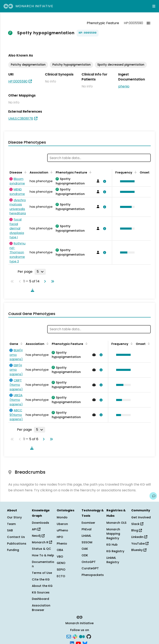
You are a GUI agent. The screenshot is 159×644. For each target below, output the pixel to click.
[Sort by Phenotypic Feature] (90, 172)
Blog (137, 530)
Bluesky (139, 550)
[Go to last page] (52, 281)
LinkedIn (139, 537)
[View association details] (104, 181)
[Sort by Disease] (25, 172)
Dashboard (40, 599)
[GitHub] (89, 636)
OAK (85, 549)
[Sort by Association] (51, 172)
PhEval (87, 529)
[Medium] (82, 636)
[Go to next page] (44, 281)
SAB (10, 530)
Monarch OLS (116, 523)
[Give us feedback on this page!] (153, 496)
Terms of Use (42, 573)
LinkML (86, 536)
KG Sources (41, 592)
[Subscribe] (69, 636)
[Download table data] (32, 290)
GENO (61, 563)
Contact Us (16, 537)
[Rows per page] (40, 272)
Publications (17, 544)
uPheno (62, 530)
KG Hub (112, 545)
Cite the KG (41, 579)
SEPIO (61, 570)
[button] (126, 181)
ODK (85, 555)
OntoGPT (89, 562)
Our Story (14, 517)
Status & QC (42, 549)
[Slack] (75, 636)
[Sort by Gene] (21, 343)
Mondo (62, 517)
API (36, 529)
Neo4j (38, 536)
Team (11, 524)
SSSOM (87, 542)
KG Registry (115, 551)
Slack (137, 524)
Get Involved (141, 517)
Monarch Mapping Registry (113, 534)
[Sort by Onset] (148, 343)
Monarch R (42, 542)
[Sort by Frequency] (135, 172)
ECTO (61, 576)
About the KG (42, 586)
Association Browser (41, 608)
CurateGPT (90, 568)
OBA (60, 550)
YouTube (140, 544)
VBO (60, 557)
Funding (13, 550)
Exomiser (88, 523)
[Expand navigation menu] (154, 6)
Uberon (62, 524)
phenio (124, 86)
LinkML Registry (113, 560)
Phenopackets (93, 575)
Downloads (40, 523)
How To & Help (43, 555)
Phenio (62, 544)
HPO (60, 537)
